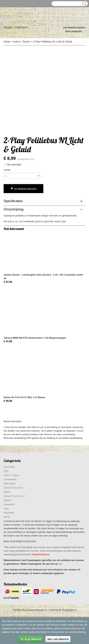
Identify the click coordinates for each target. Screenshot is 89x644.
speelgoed (9, 504)
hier (60, 564)
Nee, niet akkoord (58, 639)
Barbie (7, 517)
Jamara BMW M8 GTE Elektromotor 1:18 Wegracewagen (35, 338)
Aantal (7, 170)
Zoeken (84, 4)
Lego (6, 508)
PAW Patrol (10, 484)
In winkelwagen (25, 189)
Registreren (21, 27)
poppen (7, 500)
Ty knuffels (9, 467)
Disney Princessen (13, 488)
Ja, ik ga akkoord (31, 639)
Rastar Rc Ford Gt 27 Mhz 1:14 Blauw (24, 397)
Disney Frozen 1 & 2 (14, 496)
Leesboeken (10, 479)
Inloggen (8, 27)
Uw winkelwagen (74, 28)
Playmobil (9, 513)
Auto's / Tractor (22, 42)
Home (7, 42)
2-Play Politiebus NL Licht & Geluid (52, 42)
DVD (6, 471)
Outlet (7, 492)
